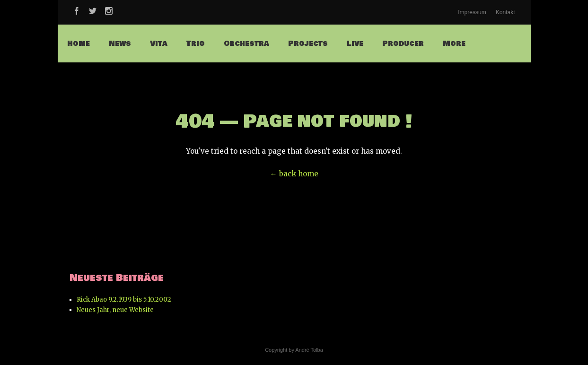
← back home (294, 174)
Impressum (472, 12)
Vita (159, 43)
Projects (308, 43)
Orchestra (246, 43)
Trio (196, 43)
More (454, 43)
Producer (403, 43)
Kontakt (505, 12)
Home (79, 43)
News (120, 43)
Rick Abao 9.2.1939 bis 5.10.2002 (124, 300)
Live (355, 43)
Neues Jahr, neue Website (115, 310)
